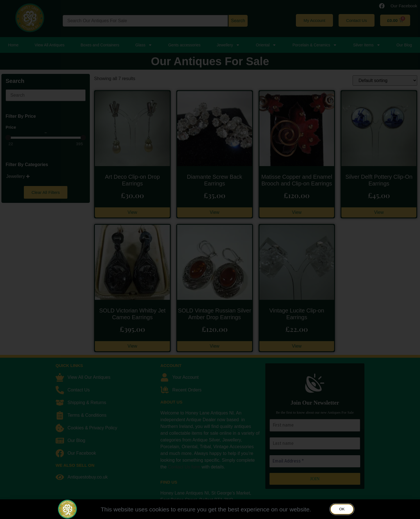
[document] (210, 259)
